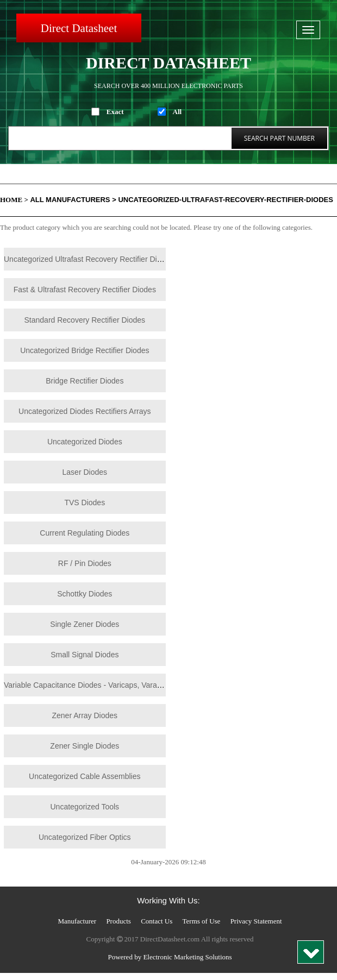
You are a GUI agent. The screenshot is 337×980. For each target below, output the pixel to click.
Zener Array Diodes (85, 715)
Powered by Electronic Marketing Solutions (170, 957)
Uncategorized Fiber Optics (85, 837)
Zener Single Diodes (85, 746)
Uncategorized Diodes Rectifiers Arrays (85, 411)
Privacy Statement (256, 921)
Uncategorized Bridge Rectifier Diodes (85, 350)
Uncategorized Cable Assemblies (85, 776)
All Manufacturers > (73, 200)
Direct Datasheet (79, 28)
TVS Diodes (85, 502)
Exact (115, 112)
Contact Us (157, 921)
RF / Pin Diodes (85, 563)
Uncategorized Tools (85, 807)
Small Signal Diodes (85, 655)
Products (118, 921)
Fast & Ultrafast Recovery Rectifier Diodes (85, 290)
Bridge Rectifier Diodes (85, 381)
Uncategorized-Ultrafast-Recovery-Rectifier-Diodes (226, 200)
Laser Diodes (85, 472)
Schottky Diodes (85, 594)
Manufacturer (77, 921)
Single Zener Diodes (85, 624)
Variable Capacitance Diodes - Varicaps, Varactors (89, 685)
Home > (14, 200)
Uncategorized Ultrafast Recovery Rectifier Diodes (89, 259)
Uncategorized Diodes (85, 442)
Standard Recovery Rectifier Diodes (85, 320)
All (177, 112)
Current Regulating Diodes (85, 533)
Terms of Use (202, 921)
